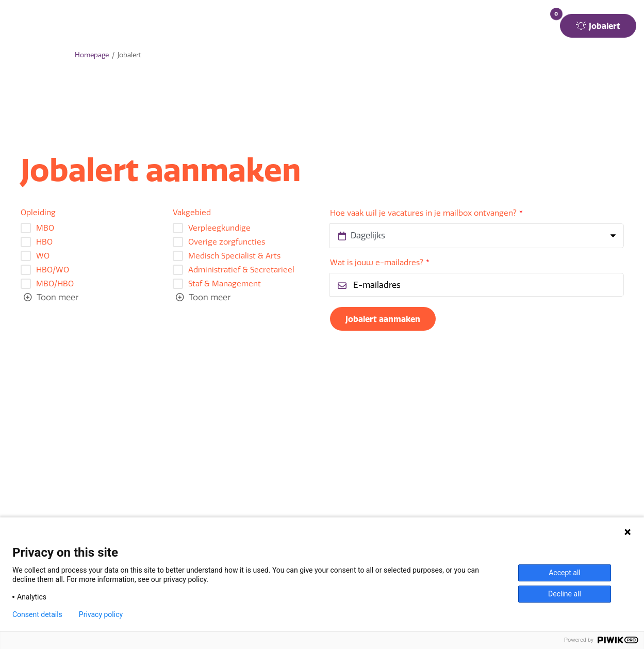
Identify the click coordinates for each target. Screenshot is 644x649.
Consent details (37, 614)
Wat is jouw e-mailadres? (377, 263)
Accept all (565, 573)
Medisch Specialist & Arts (234, 256)
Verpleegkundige (219, 228)
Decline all (565, 594)
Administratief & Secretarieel (241, 270)
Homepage (92, 55)
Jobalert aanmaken (383, 319)
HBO (44, 242)
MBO (45, 228)
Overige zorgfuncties (227, 242)
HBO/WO (53, 270)
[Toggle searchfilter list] (51, 297)
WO (43, 256)
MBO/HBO (55, 284)
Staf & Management (225, 284)
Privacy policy (101, 614)
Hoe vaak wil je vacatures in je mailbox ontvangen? (423, 213)
